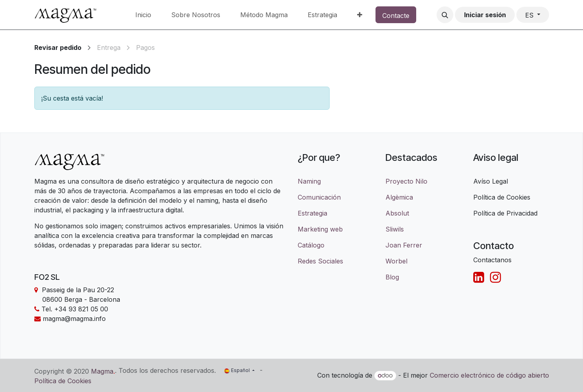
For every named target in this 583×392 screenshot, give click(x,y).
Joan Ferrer (404, 245)
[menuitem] (143, 15)
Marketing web (320, 229)
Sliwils (395, 229)
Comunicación (319, 197)
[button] (445, 15)
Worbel (396, 261)
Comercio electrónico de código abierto (489, 375)
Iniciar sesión (485, 15)
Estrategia (312, 213)
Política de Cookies (63, 381)
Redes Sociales (320, 261)
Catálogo (311, 245)
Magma (102, 371)
